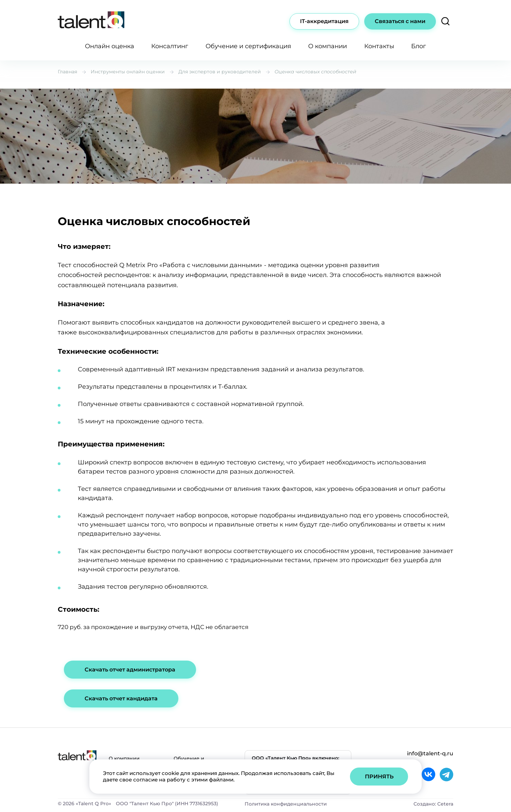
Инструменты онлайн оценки (128, 72)
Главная (67, 72)
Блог (419, 46)
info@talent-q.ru (430, 753)
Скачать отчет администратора (130, 670)
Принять (379, 777)
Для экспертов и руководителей (220, 72)
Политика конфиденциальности (286, 804)
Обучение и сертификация (248, 46)
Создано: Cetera (433, 804)
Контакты (379, 46)
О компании (328, 46)
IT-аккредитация (324, 21)
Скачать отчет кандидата (121, 698)
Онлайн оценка (110, 46)
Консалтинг (170, 46)
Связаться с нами (400, 21)
